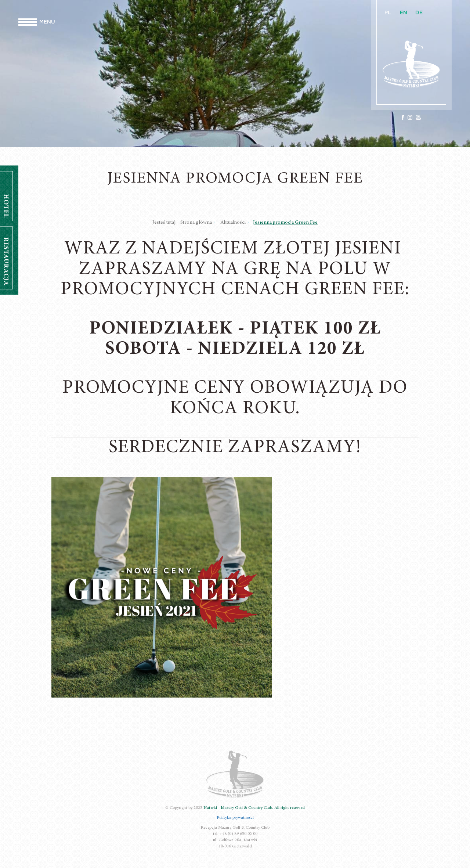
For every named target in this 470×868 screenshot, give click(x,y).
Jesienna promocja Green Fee (285, 223)
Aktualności (233, 223)
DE (419, 13)
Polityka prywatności (235, 818)
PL (388, 13)
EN (404, 13)
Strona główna (196, 223)
